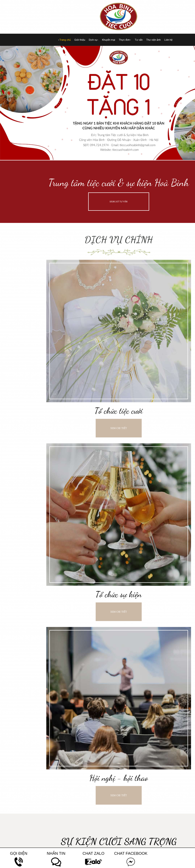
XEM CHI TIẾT (119, 428)
